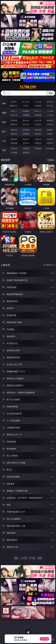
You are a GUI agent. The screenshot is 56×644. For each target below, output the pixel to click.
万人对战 (38, 102)
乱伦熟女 (38, 124)
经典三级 (26, 124)
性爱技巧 (50, 143)
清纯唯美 (26, 134)
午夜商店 (26, 149)
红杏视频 (14, 152)
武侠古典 (50, 139)
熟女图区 (38, 134)
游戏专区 (50, 102)
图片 (4, 131)
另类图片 (50, 134)
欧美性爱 (50, 120)
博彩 (4, 103)
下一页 (32, 558)
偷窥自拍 (14, 130)
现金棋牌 (38, 106)
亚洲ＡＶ (14, 111)
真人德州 (26, 102)
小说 (4, 141)
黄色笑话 (38, 143)
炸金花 (26, 106)
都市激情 (14, 139)
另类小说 (26, 143)
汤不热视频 (50, 149)
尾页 (40, 558)
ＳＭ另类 (50, 115)
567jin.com (28, 87)
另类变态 (50, 124)
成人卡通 (38, 120)
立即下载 (44, 639)
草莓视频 (38, 149)
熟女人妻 (14, 115)
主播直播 (38, 115)
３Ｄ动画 (50, 111)
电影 (4, 122)
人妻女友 (38, 139)
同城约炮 (14, 149)
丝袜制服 (26, 115)
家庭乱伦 (26, 139)
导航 (4, 150)
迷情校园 (14, 143)
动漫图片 (50, 130)
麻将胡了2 (14, 106)
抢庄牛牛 (50, 106)
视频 (4, 113)
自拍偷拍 (26, 111)
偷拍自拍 (26, 120)
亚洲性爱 (14, 120)
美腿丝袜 (14, 134)
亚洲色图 (26, 130)
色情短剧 (26, 152)
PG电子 (14, 102)
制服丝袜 (14, 124)
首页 (16, 558)
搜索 (51, 93)
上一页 (24, 558)
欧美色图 (38, 130)
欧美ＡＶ (38, 111)
